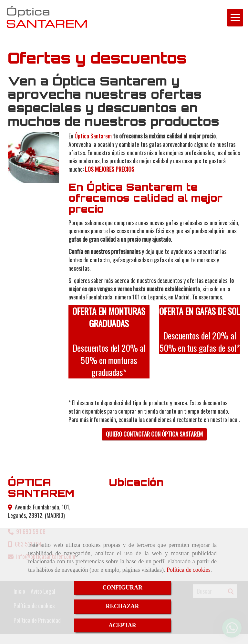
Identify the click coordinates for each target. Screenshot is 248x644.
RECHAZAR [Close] (122, 606)
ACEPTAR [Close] (122, 625)
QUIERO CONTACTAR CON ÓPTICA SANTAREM (154, 434)
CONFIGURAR (122, 588)
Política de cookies (189, 570)
